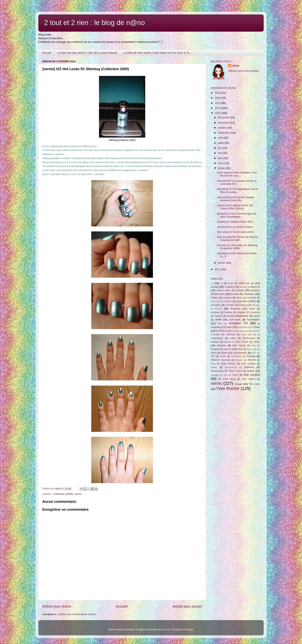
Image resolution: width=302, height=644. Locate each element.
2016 (218, 93)
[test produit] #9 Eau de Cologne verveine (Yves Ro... (236, 199)
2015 (218, 98)
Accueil (47, 53)
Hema (257, 316)
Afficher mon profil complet (243, 71)
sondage (215, 375)
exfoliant (215, 312)
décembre (224, 117)
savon (214, 367)
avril (221, 158)
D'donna (243, 305)
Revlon (239, 360)
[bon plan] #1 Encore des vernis (236, 232)
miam (257, 342)
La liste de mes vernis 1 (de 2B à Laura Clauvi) (87, 53)
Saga (213, 364)
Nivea (214, 353)
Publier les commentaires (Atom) (77, 614)
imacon (166, 629)
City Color (215, 301)
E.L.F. (219, 309)
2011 (218, 269)
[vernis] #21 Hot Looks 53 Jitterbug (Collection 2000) (237, 247)
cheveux (227, 298)
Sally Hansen (228, 364)
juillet (221, 143)
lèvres (244, 335)
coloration (216, 305)
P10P (223, 356)
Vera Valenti (248, 379)
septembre (224, 133)
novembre (224, 123)
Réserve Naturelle (220, 360)
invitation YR (238, 323)
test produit (252, 375)
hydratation (253, 320)
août (221, 138)
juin (220, 148)
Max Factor (242, 342)
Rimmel (252, 360)
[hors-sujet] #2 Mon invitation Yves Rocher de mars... (237, 174)
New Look (252, 349)
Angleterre (230, 287)
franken (228, 312)
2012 (218, 113)
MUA (240, 349)
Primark (251, 356)
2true (231, 283)
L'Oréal (256, 327)
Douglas (256, 305)
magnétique (217, 338)
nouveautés (240, 353)
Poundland (236, 356)
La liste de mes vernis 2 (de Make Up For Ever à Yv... (157, 53)
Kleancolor (243, 327)
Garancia (255, 312)
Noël (224, 353)
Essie (252, 309)
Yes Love (254, 384)
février (222, 168)
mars (221, 163)
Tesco (235, 375)
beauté (240, 290)
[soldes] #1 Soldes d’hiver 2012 (235, 222)
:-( (212, 283)
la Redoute (222, 331)
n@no (236, 66)
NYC (254, 353)
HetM (218, 320)
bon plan (219, 294)
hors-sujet (235, 320)
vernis (78, 494)
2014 (218, 103)
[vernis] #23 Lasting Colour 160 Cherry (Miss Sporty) (235, 207)
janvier (222, 263)
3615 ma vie (246, 283)
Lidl (254, 335)
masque (215, 342)
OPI (213, 356)
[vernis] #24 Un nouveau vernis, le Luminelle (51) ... (237, 182)
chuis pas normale (246, 298)
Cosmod (230, 305)
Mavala (228, 342)
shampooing (217, 371)
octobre (223, 128)
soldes (250, 371)
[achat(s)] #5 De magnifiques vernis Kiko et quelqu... (238, 190)
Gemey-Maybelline (238, 316)
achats (215, 287)
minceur (221, 345)
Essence (236, 309)
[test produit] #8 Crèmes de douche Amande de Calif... (238, 238)
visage (238, 384)
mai (220, 153)
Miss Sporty (239, 346)
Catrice (214, 298)
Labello (235, 331)
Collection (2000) (63, 494)
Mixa (254, 346)
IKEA (220, 324)
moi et (228, 349)
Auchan (243, 287)
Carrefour (249, 294)
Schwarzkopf (231, 367)
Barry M (255, 287)
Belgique (255, 290)
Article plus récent (57, 606)
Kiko (229, 327)
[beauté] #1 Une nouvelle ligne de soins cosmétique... (237, 215)
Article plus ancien (187, 606)
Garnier (218, 316)
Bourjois (235, 294)
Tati (225, 375)
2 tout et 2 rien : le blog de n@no (94, 23)
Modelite (215, 349)
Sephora (249, 367)
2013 (218, 108)
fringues (241, 312)
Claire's (228, 301)
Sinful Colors (235, 371)
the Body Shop (227, 379)
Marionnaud (249, 338)
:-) (221, 283)
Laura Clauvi (248, 331)
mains (233, 338)
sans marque (248, 364)
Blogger (189, 629)
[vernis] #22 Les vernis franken (235, 227)
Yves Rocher (228, 388)
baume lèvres (224, 290)
